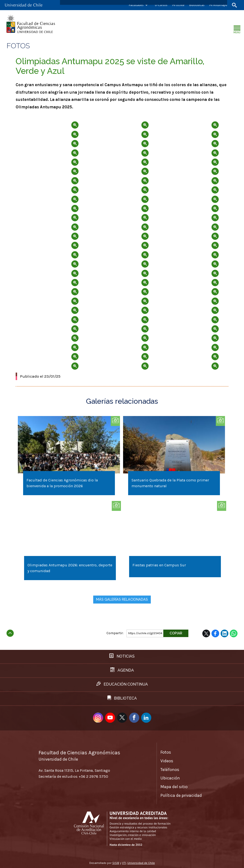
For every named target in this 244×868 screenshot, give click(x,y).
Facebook (215, 633)
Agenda (122, 670)
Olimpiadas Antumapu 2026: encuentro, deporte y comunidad (70, 568)
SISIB (116, 863)
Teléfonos (170, 770)
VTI (124, 863)
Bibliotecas (197, 5)
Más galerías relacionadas (122, 599)
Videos (167, 761)
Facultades (136, 5)
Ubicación (170, 778)
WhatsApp (234, 633)
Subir (10, 632)
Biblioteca (122, 698)
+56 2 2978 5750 (93, 776)
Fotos (166, 752)
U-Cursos (161, 5)
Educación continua (122, 684)
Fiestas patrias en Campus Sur (159, 565)
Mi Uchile (178, 5)
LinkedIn (224, 633)
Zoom (48, 121)
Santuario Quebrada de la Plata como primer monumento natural (170, 483)
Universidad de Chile (141, 863)
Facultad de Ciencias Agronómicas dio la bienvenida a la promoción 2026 (62, 483)
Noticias (122, 656)
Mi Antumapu (218, 5)
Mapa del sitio (174, 787)
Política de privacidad (181, 795)
